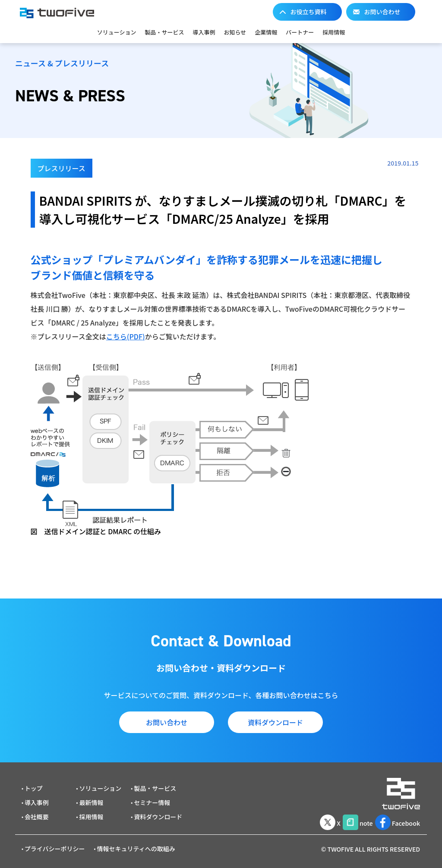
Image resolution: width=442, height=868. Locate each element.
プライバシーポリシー (55, 845)
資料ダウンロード (275, 722)
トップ (34, 785)
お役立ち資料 (309, 12)
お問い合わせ (382, 12)
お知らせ (235, 32)
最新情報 (92, 799)
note (350, 818)
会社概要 (37, 813)
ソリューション (117, 32)
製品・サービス (164, 32)
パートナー (300, 32)
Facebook (396, 818)
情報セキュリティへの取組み (136, 845)
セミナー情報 (152, 799)
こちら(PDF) (126, 336)
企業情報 (266, 32)
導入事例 (204, 32)
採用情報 (334, 32)
